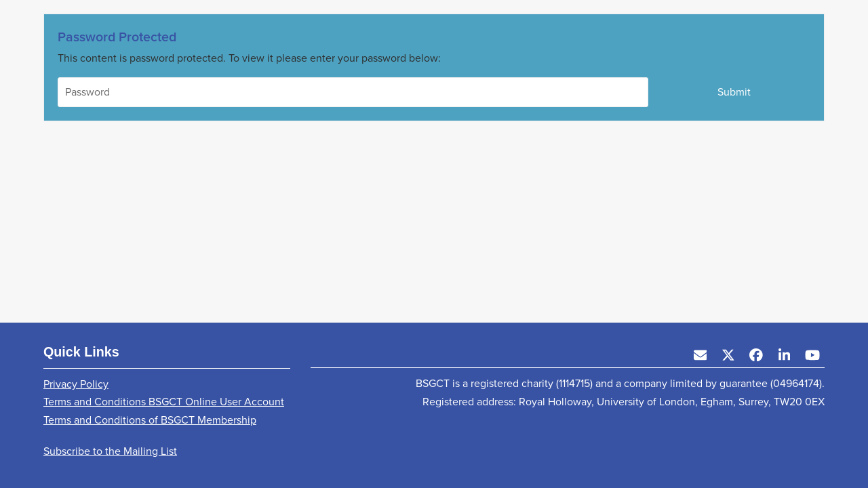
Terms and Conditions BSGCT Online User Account (164, 402)
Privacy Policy (76, 384)
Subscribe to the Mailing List (110, 451)
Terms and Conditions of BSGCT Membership (150, 420)
